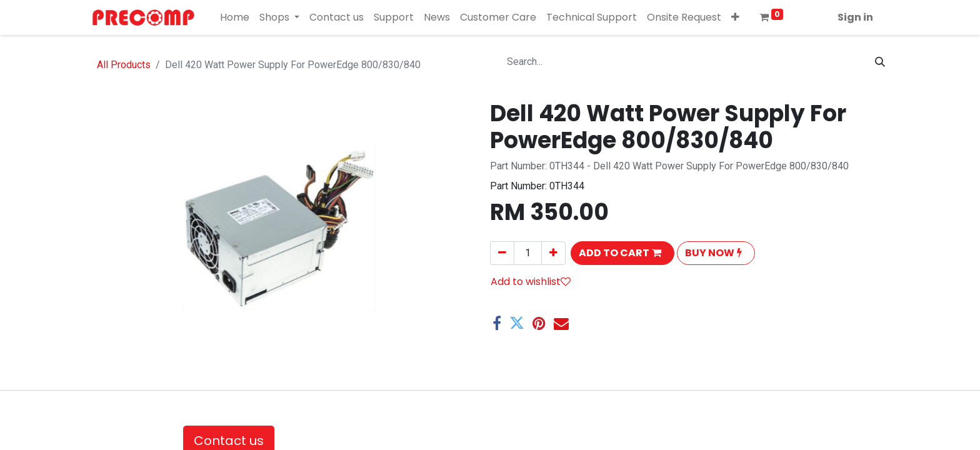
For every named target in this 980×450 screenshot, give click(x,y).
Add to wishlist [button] (531, 282)
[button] (735, 17)
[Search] (880, 62)
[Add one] (553, 253)
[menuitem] (235, 17)
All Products (124, 65)
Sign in (855, 17)
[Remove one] (502, 253)
